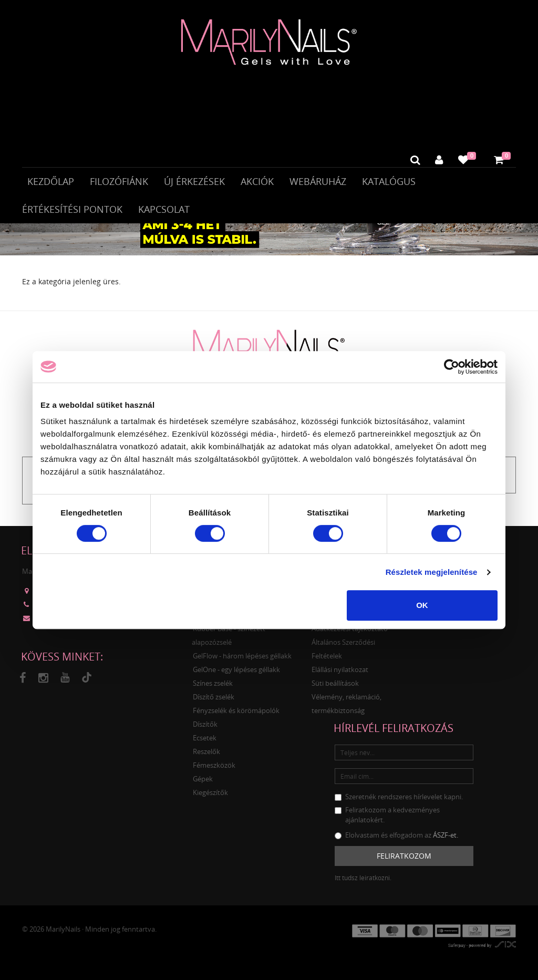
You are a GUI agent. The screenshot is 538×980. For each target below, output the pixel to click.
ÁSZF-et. (446, 841)
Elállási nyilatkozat (340, 676)
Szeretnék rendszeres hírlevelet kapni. (399, 803)
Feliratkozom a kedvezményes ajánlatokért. (387, 821)
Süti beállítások (335, 689)
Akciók (257, 183)
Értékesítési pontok (72, 211)
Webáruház (318, 183)
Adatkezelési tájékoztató (350, 635)
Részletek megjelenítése (432, 572)
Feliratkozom (404, 862)
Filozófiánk (119, 183)
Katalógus (389, 183)
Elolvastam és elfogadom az (396, 841)
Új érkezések (194, 183)
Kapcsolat (164, 211)
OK (422, 605)
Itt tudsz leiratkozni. (363, 884)
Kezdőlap (51, 183)
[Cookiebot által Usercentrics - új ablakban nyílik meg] (452, 367)
